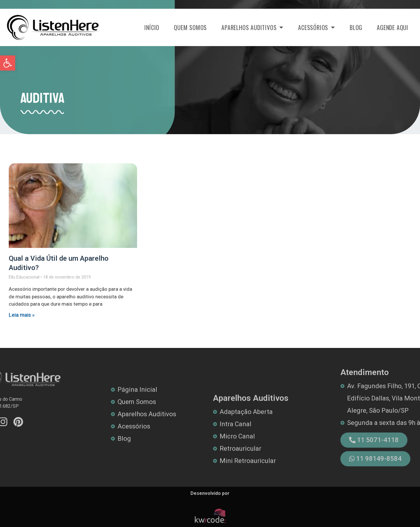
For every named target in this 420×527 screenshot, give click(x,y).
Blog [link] (356, 27)
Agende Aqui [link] (393, 27)
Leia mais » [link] (22, 315)
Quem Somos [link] (190, 27)
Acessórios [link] (317, 27)
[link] (8, 63)
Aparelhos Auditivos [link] (252, 27)
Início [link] (152, 27)
